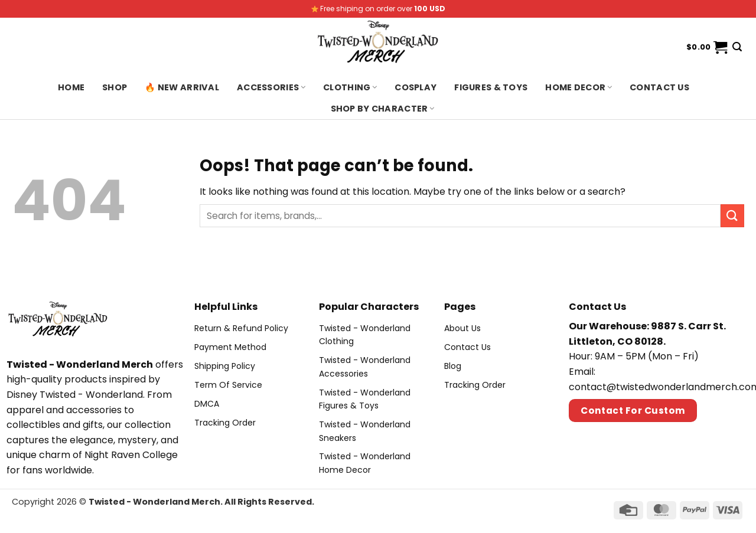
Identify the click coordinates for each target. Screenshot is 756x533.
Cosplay (416, 87)
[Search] (737, 47)
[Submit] (732, 216)
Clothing (350, 87)
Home (71, 87)
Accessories (271, 87)
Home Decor (579, 87)
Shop (115, 87)
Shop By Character (383, 109)
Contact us (659, 87)
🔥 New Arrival (182, 87)
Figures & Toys (491, 87)
